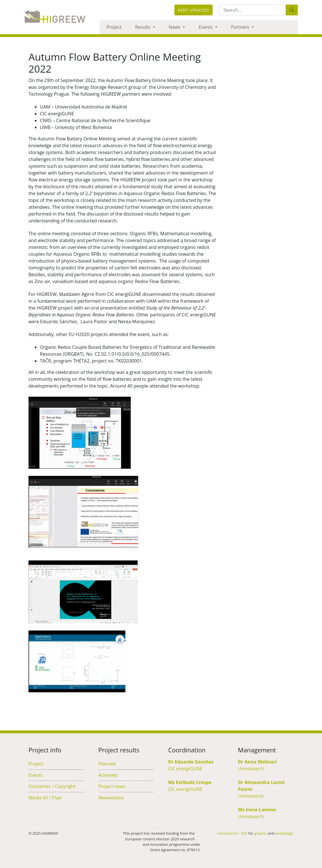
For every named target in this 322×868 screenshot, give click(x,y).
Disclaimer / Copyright (52, 786)
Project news (112, 786)
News (175, 27)
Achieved (108, 775)
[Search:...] (253, 10)
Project (114, 27)
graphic (260, 833)
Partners (241, 27)
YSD (244, 833)
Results (143, 27)
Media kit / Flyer (45, 798)
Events (206, 27)
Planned (107, 764)
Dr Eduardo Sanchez (191, 762)
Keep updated (193, 10)
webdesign (284, 833)
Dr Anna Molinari (257, 762)
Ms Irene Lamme (257, 810)
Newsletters (111, 798)
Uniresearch (251, 769)
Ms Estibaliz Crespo (190, 782)
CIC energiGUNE (185, 769)
